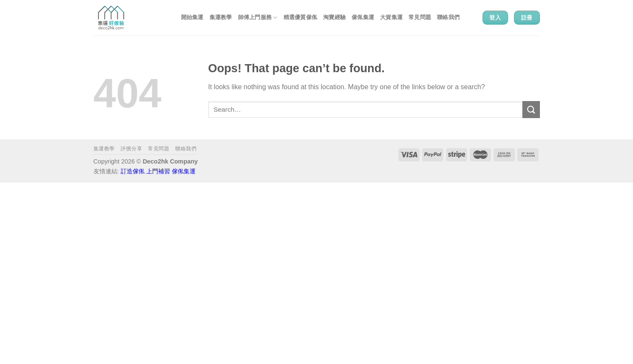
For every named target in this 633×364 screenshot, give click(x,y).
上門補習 (158, 171)
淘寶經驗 (334, 17)
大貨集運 (391, 17)
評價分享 (131, 149)
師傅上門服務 (258, 18)
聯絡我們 (448, 17)
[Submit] (531, 109)
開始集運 (192, 17)
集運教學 (221, 17)
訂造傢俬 (133, 171)
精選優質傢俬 (301, 17)
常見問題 (420, 17)
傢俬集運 (363, 17)
